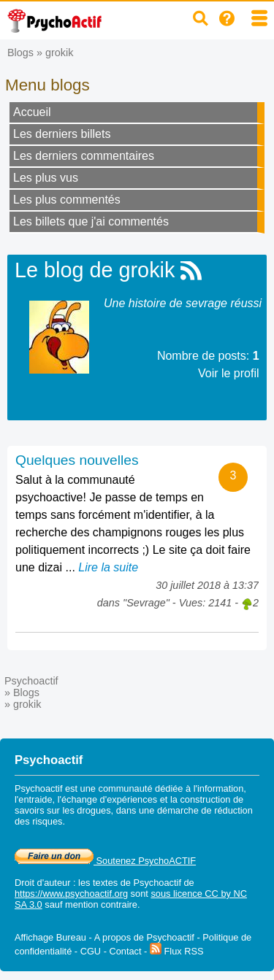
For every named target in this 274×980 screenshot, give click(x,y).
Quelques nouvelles (77, 460)
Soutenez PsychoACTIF (105, 861)
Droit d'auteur (42, 883)
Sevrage (146, 603)
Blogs (20, 53)
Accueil (32, 112)
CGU (91, 951)
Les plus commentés (67, 200)
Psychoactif (31, 681)
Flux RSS (177, 951)
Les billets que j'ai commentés (91, 221)
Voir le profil (229, 373)
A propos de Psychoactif (144, 937)
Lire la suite (108, 567)
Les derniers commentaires (84, 156)
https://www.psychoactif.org (71, 894)
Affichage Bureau (50, 937)
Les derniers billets (62, 134)
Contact (125, 951)
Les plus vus (46, 178)
